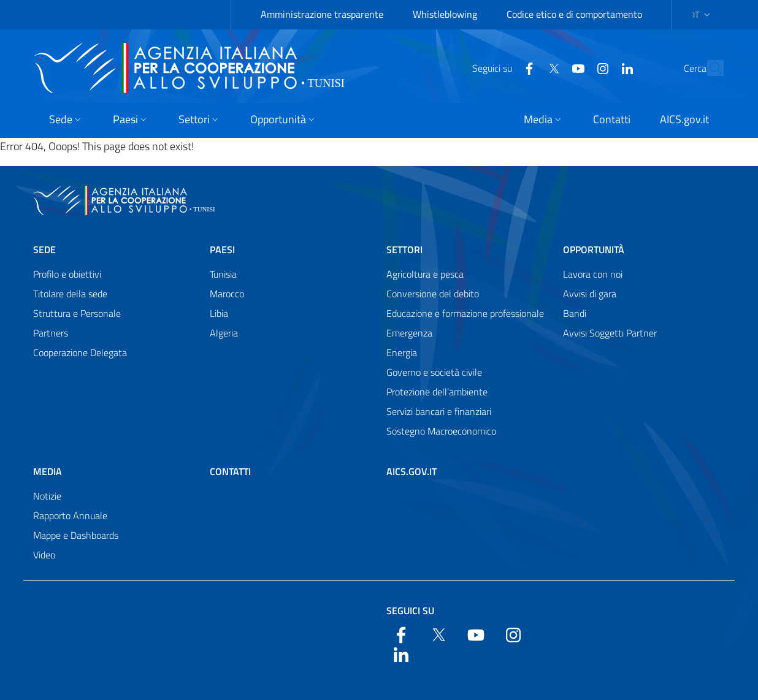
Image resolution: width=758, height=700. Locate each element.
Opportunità (594, 249)
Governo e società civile (434, 372)
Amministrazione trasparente (322, 14)
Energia (402, 352)
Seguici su (410, 611)
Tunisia (223, 274)
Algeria (224, 333)
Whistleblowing (445, 14)
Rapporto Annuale (70, 515)
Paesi (222, 249)
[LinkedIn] (600, 67)
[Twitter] (527, 67)
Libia (219, 313)
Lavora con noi (593, 274)
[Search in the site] (709, 68)
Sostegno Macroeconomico (441, 431)
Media (48, 471)
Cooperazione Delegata (80, 352)
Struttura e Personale (77, 313)
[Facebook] (502, 67)
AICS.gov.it (412, 471)
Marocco (227, 294)
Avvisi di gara (590, 294)
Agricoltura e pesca (425, 274)
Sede (44, 249)
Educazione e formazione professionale (465, 313)
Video (44, 555)
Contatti (230, 471)
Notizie (47, 496)
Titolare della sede (70, 294)
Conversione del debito (433, 294)
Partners (51, 333)
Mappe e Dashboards (76, 535)
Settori (404, 249)
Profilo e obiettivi (67, 274)
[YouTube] (551, 67)
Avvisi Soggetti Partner (610, 333)
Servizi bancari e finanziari (439, 411)
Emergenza (409, 333)
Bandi (575, 313)
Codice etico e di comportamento (574, 14)
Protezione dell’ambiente (437, 392)
